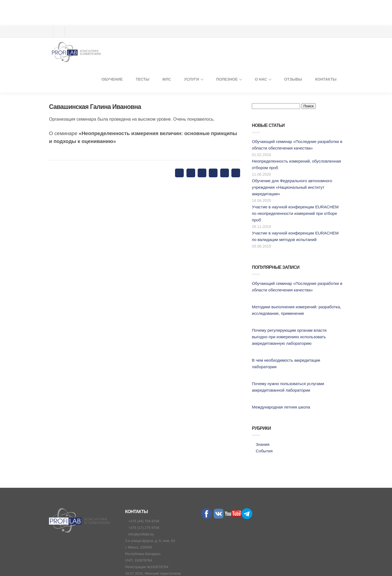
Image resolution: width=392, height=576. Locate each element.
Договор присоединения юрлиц (255, 562)
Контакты (327, 24)
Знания (262, 406)
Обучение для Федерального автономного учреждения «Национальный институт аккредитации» (291, 162)
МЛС (178, 24)
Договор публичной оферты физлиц (316, 562)
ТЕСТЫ (156, 24)
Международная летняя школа (279, 368)
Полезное (235, 24)
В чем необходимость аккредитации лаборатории (297, 328)
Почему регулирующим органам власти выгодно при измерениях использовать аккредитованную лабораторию (295, 305)
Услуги (202, 24)
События (264, 412)
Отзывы (296, 24)
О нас (266, 24)
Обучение (128, 24)
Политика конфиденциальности (198, 562)
